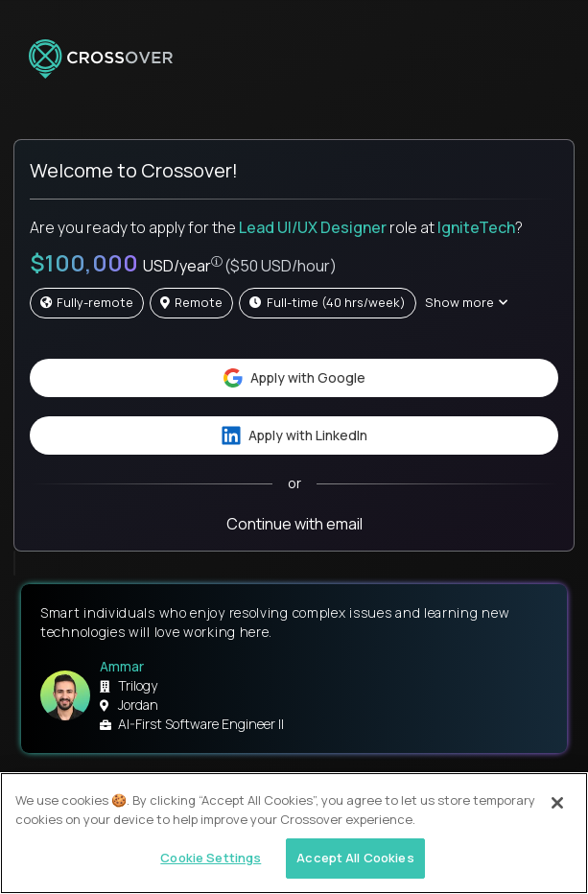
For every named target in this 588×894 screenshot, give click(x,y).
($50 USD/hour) (281, 266)
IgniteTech (476, 227)
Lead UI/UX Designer (313, 227)
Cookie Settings (211, 858)
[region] (294, 833)
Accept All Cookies (355, 858)
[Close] (557, 803)
